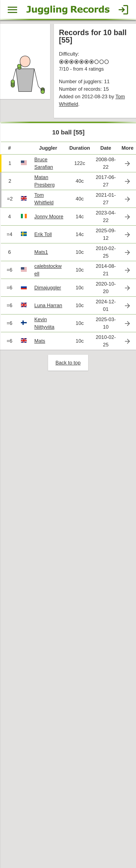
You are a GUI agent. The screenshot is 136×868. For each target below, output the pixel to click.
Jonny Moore (49, 216)
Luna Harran (48, 305)
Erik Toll (43, 234)
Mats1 (41, 252)
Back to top (68, 363)
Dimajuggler (48, 288)
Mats (40, 341)
